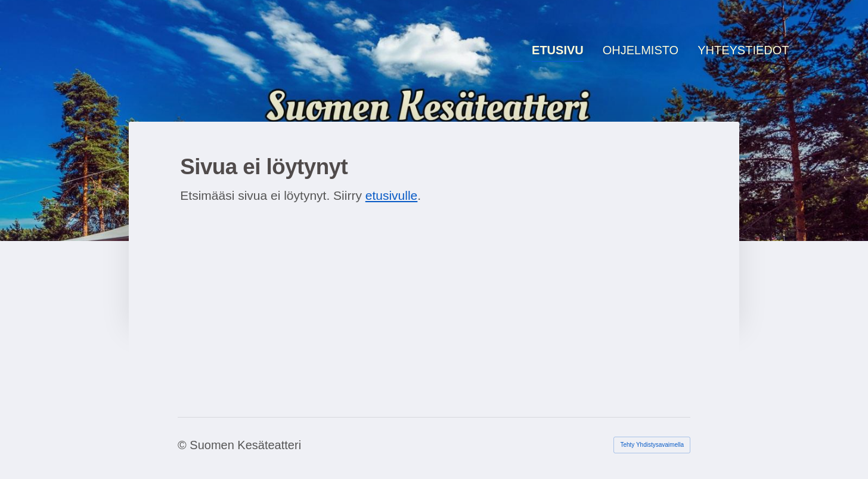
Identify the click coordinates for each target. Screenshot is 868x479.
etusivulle (392, 195)
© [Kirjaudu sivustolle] (184, 445)
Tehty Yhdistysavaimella (652, 445)
